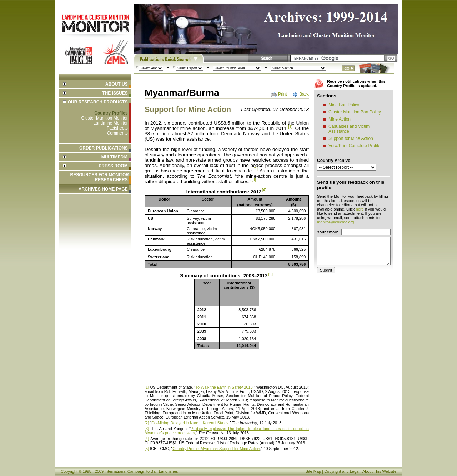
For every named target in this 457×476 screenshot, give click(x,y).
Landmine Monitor (111, 123)
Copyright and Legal (342, 471)
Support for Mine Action (351, 138)
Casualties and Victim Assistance (349, 129)
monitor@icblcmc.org (335, 222)
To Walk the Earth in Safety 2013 (224, 387)
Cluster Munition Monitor (105, 118)
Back (304, 94)
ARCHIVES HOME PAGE (103, 189)
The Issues (115, 93)
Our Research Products (98, 102)
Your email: (328, 232)
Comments (117, 133)
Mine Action (340, 119)
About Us (117, 84)
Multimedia (115, 157)
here (360, 209)
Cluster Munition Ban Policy (355, 112)
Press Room (113, 166)
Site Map (313, 471)
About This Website (379, 471)
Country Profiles (111, 113)
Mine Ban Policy (344, 105)
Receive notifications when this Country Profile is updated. (356, 83)
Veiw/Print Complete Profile (354, 146)
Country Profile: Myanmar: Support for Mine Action (216, 449)
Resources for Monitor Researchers (100, 177)
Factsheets (117, 128)
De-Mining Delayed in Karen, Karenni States (190, 423)
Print (283, 94)
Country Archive (334, 161)
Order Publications (104, 148)
